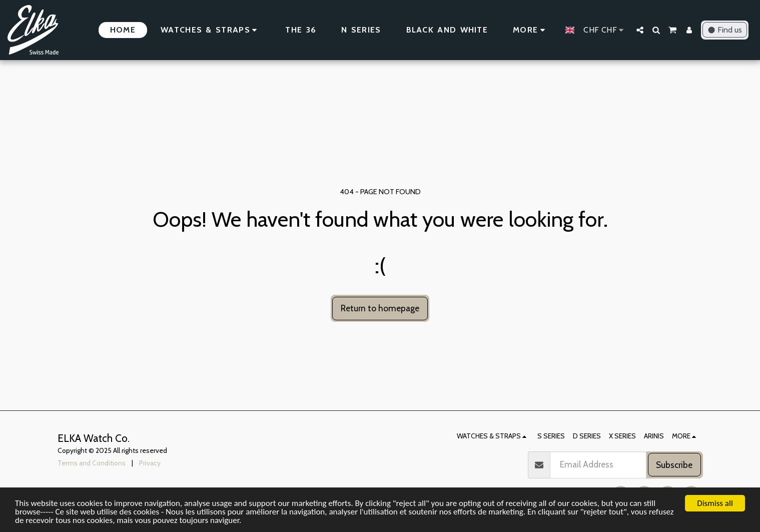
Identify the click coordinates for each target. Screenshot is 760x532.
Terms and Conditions (92, 463)
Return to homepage (380, 308)
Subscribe (674, 465)
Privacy (150, 463)
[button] (640, 30)
